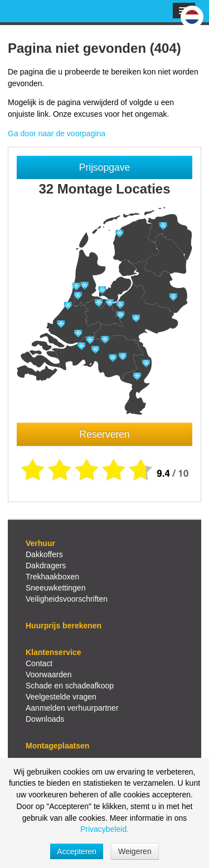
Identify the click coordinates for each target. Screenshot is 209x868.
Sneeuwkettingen (55, 588)
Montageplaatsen (57, 746)
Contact (39, 663)
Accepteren (77, 851)
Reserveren (104, 434)
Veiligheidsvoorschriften (67, 599)
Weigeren (135, 851)
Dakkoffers (44, 554)
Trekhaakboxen (52, 577)
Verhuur (40, 543)
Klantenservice (54, 652)
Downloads (45, 719)
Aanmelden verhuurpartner (72, 708)
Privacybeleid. (104, 829)
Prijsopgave (104, 167)
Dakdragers (46, 566)
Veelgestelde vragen (61, 697)
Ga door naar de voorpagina (57, 133)
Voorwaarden (49, 674)
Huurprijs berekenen (64, 626)
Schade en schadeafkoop (70, 686)
